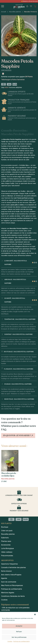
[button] (35, 614)
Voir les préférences (19, 637)
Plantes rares (6, 541)
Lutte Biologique (7, 549)
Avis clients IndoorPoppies (11, 575)
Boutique (5, 527)
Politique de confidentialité (21, 642)
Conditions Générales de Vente (13, 596)
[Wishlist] (31, 6)
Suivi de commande (9, 582)
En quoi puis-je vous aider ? (18, 436)
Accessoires (6, 545)
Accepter (19, 626)
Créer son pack (7, 531)
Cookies (10, 642)
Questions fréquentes (10, 564)
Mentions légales (8, 593)
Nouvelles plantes (15, 12)
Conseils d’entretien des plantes (14, 568)
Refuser (19, 632)
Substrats (5, 538)
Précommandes (7, 556)
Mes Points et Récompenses (12, 586)
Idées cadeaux (7, 552)
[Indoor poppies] (19, 6)
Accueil (4, 12)
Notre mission (6, 571)
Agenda (4, 578)
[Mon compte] (27, 6)
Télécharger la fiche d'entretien (13, 80)
